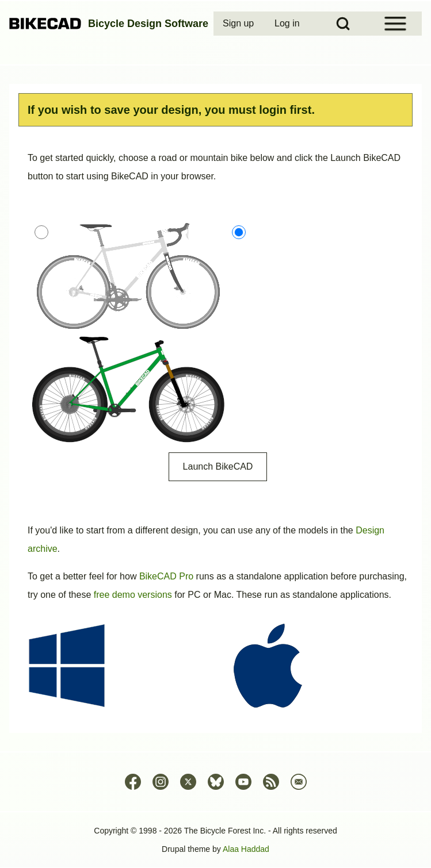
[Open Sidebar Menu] (395, 24)
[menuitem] (239, 24)
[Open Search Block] (343, 24)
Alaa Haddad (246, 849)
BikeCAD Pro (166, 576)
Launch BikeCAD (218, 466)
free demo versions (133, 595)
